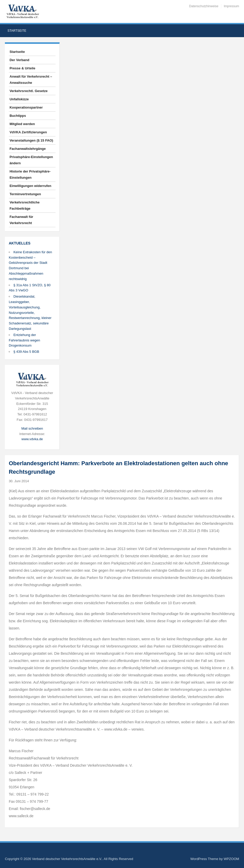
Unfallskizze (19, 99)
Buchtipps (18, 116)
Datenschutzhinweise (204, 6)
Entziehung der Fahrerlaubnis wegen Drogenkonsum (24, 340)
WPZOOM (231, 859)
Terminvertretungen (25, 194)
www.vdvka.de (32, 439)
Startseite (17, 31)
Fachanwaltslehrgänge (28, 149)
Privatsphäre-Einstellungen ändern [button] (31, 160)
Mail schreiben (32, 428)
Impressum (231, 6)
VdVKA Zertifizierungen (28, 132)
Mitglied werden (22, 124)
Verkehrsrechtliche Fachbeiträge (25, 205)
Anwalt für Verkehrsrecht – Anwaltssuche (31, 80)
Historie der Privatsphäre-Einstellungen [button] (30, 174)
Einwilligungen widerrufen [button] (30, 186)
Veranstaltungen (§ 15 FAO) (31, 140)
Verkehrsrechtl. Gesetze (29, 91)
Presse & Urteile (22, 68)
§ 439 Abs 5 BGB (26, 352)
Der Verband (19, 60)
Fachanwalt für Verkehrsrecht (21, 220)
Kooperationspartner (26, 107)
